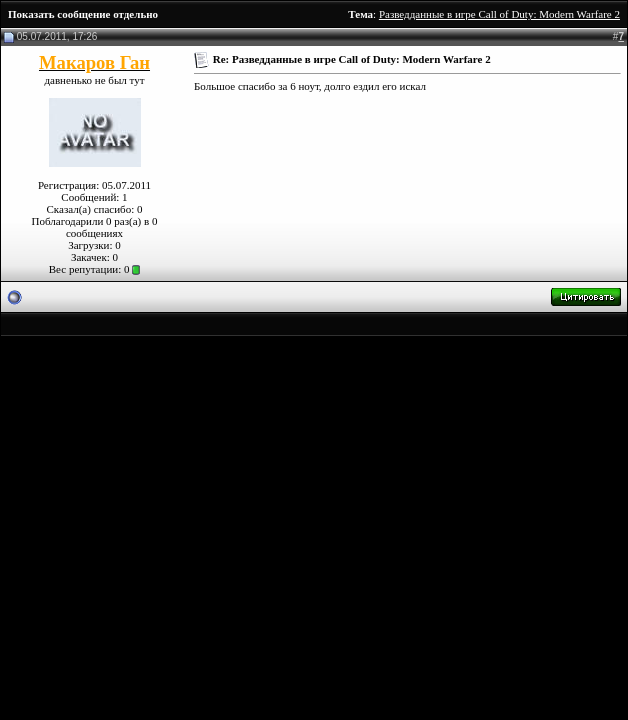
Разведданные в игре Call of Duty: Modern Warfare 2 (499, 14)
